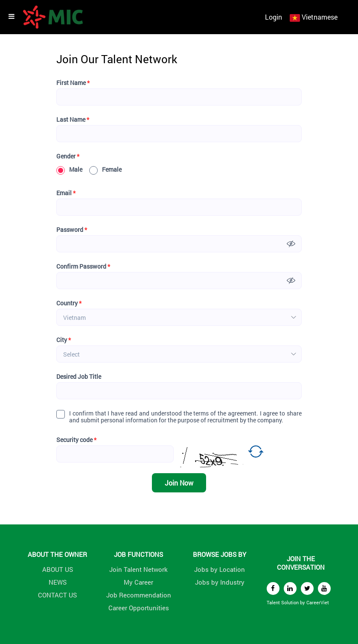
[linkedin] (290, 588)
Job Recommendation (139, 595)
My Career (138, 582)
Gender (68, 156)
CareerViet (318, 602)
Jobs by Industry (220, 582)
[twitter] (307, 588)
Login (274, 17)
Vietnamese (320, 17)
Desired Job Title (79, 377)
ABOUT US (58, 569)
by (303, 602)
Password (72, 230)
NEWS (58, 582)
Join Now (179, 483)
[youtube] (324, 588)
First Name (73, 83)
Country (69, 303)
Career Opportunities (139, 608)
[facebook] (273, 588)
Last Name (73, 120)
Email (66, 193)
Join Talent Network (138, 569)
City (64, 340)
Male (69, 170)
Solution (291, 602)
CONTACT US (57, 595)
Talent (274, 602)
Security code (76, 440)
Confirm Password (83, 266)
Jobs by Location (220, 569)
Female (105, 170)
